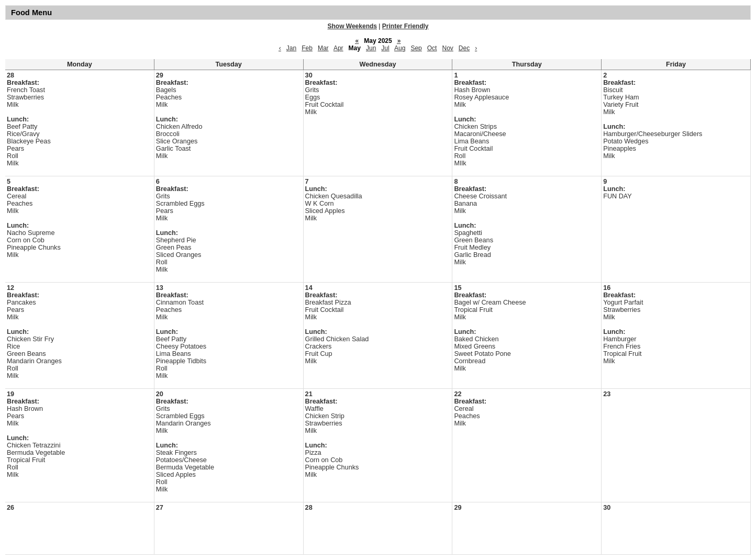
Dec (464, 48)
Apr (338, 48)
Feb (307, 48)
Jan (291, 48)
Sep (416, 48)
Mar (323, 48)
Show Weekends (352, 26)
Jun (371, 48)
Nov (447, 48)
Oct (432, 48)
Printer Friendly (405, 26)
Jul (385, 48)
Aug (400, 48)
